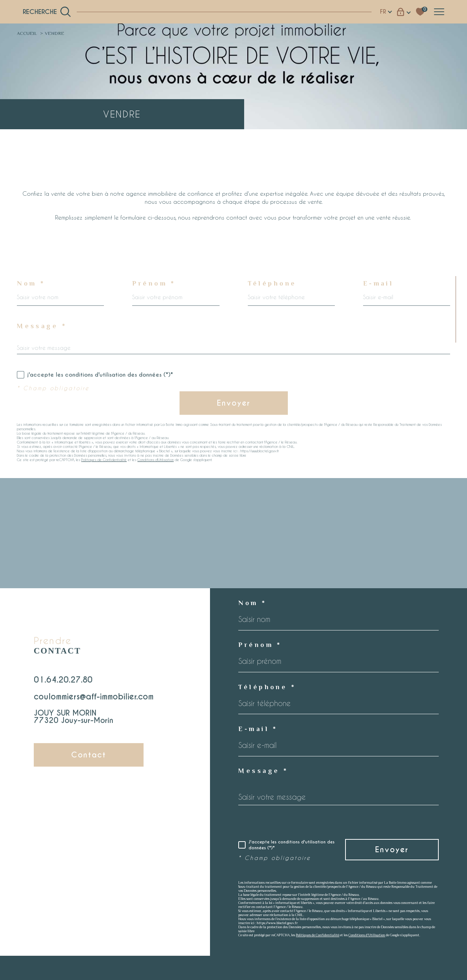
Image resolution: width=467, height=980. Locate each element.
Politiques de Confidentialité (104, 477)
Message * (42, 343)
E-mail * (258, 729)
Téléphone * (267, 687)
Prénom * (154, 300)
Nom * (31, 300)
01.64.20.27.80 (63, 688)
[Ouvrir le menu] (439, 12)
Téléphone (272, 300)
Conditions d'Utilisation (155, 477)
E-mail (379, 300)
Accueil (27, 33)
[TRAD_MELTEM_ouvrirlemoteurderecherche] (47, 12)
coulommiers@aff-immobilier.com (94, 705)
